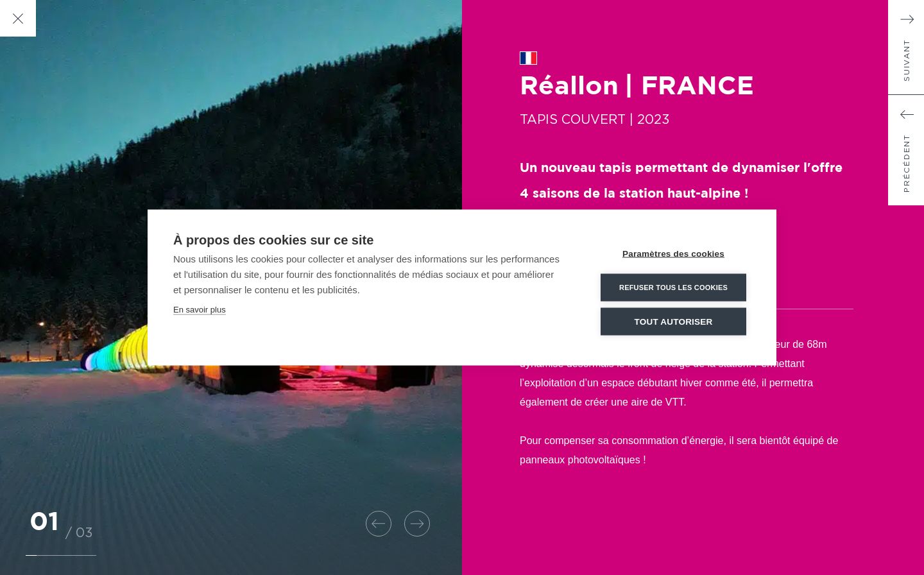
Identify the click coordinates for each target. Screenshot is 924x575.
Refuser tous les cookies (673, 287)
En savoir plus (200, 310)
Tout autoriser (674, 322)
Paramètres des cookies (673, 254)
